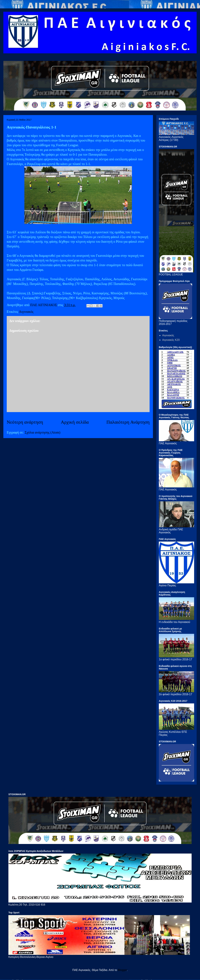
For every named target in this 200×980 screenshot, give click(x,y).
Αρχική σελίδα (75, 422)
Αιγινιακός (26, 312)
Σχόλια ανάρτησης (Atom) (43, 432)
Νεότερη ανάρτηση (25, 422)
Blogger (122, 970)
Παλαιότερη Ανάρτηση (128, 422)
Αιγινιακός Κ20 (171, 340)
